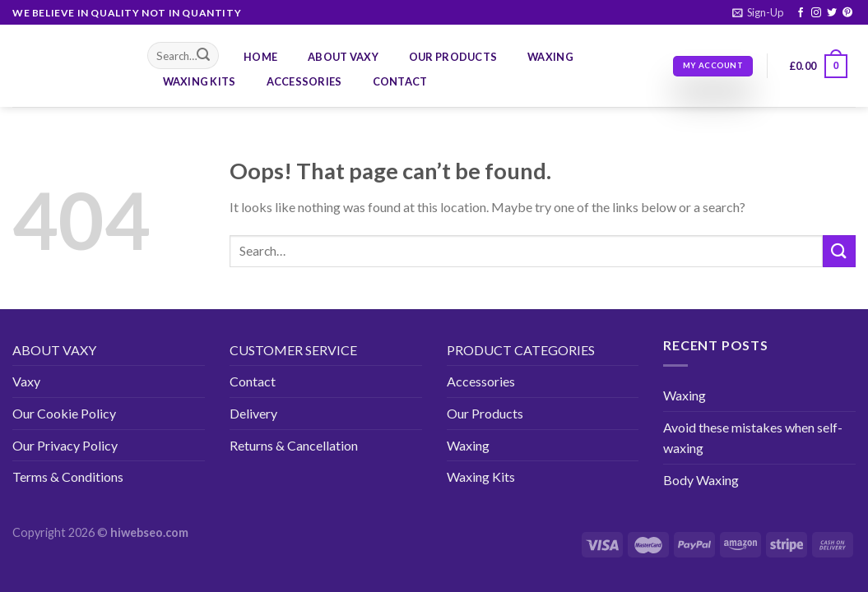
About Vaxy (343, 57)
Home (260, 57)
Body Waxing (701, 480)
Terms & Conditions (68, 476)
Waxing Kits (200, 81)
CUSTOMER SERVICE (293, 350)
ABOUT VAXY (54, 350)
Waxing (550, 57)
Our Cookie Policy (64, 413)
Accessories (304, 81)
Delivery (253, 413)
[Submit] (203, 56)
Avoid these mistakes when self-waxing (753, 438)
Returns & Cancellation (294, 445)
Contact (400, 81)
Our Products (453, 57)
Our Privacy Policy (65, 445)
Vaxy (26, 381)
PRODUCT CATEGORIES (521, 350)
